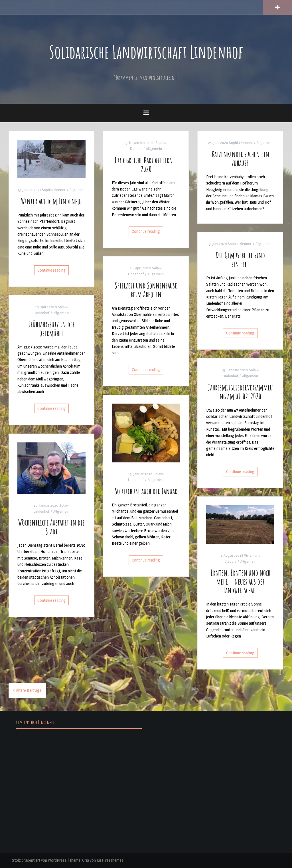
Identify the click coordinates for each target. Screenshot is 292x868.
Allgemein (78, 190)
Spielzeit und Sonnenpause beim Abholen (146, 290)
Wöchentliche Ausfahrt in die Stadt (51, 527)
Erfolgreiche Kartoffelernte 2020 (146, 165)
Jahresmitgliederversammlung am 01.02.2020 (240, 392)
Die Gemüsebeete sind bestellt (240, 260)
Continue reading (51, 270)
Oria (86, 860)
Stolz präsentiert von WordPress (39, 860)
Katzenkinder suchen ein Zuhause (240, 159)
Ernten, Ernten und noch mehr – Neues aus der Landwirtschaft (240, 582)
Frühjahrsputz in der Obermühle (51, 329)
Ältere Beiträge (29, 690)
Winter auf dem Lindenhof (52, 201)
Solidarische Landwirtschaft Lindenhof (146, 52)
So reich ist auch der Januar (146, 491)
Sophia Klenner (54, 190)
